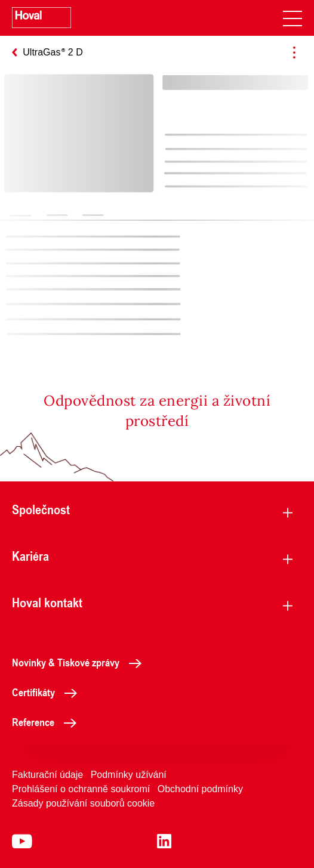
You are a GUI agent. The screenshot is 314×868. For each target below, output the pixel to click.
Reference (47, 722)
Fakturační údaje (47, 775)
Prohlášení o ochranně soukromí (81, 789)
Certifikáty (48, 692)
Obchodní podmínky (200, 789)
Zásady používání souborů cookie (83, 803)
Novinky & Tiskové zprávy (80, 662)
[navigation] (293, 18)
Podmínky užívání (129, 775)
